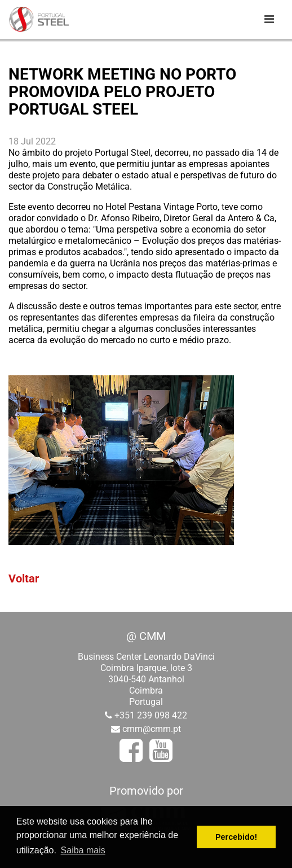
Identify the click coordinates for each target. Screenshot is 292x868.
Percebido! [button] (236, 837)
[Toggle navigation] (269, 19)
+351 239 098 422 (151, 715)
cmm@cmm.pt (152, 729)
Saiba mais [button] (83, 850)
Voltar (24, 578)
